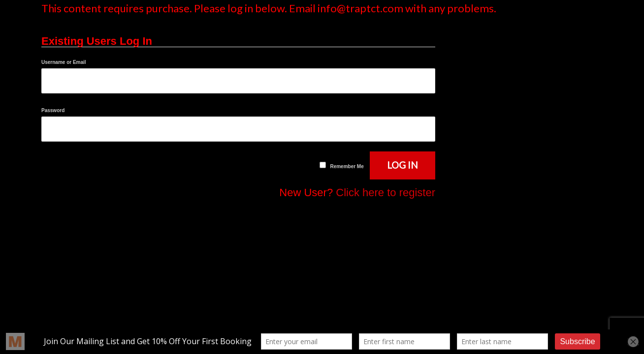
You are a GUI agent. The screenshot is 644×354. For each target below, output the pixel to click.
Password (53, 110)
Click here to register (386, 192)
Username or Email (64, 62)
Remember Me (347, 166)
